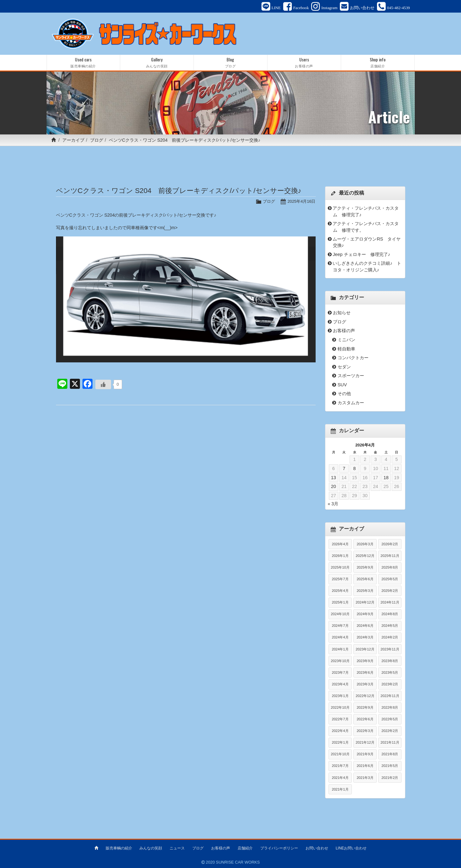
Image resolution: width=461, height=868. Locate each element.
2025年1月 (340, 602)
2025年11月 (390, 556)
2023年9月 (365, 661)
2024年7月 (340, 626)
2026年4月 (340, 544)
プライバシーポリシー (279, 848)
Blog (230, 62)
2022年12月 (365, 696)
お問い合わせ (317, 848)
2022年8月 (390, 707)
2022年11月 (390, 696)
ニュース (177, 848)
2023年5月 (390, 672)
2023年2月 (390, 684)
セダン (344, 367)
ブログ (97, 140)
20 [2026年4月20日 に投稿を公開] (334, 486)
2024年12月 (365, 602)
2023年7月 (340, 672)
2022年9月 (365, 707)
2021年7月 (340, 766)
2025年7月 (340, 579)
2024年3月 (365, 637)
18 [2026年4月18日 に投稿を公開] (386, 478)
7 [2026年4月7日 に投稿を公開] (344, 468)
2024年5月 (390, 626)
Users (304, 62)
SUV (342, 385)
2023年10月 (340, 661)
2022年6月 (365, 719)
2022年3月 (365, 731)
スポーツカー (351, 376)
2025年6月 (365, 579)
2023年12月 (365, 649)
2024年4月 (340, 637)
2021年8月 (390, 754)
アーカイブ (73, 140)
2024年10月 (340, 614)
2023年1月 (340, 696)
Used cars (83, 62)
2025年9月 (365, 567)
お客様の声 (344, 331)
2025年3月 (365, 591)
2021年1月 (340, 789)
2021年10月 (340, 754)
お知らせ (342, 313)
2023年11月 (390, 649)
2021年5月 (390, 766)
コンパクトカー (353, 358)
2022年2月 (390, 731)
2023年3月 (365, 684)
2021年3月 (365, 778)
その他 (344, 394)
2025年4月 (340, 591)
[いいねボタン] (103, 384)
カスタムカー (351, 403)
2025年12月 (365, 556)
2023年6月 (365, 672)
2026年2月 (390, 544)
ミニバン (346, 340)
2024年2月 (390, 637)
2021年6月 (365, 766)
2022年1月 (340, 742)
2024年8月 (390, 614)
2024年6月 (365, 626)
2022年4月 (340, 731)
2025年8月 (390, 567)
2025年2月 (390, 591)
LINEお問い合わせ (351, 848)
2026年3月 (365, 544)
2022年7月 (340, 719)
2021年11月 (390, 742)
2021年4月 (340, 778)
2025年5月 (390, 579)
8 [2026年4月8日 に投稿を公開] (355, 468)
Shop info (378, 62)
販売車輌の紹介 (119, 848)
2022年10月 (340, 707)
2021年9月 (365, 754)
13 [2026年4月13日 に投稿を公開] (334, 478)
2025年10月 (340, 567)
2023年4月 (340, 684)
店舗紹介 (245, 848)
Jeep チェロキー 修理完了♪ (361, 254)
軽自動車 (346, 349)
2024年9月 (365, 614)
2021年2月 (390, 778)
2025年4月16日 (302, 201)
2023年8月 (390, 661)
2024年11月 (390, 602)
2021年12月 (365, 742)
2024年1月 (340, 649)
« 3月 (333, 504)
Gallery (157, 62)
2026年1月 (340, 556)
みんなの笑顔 (151, 848)
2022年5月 (390, 719)
